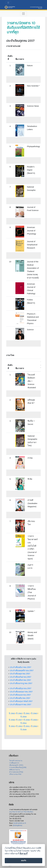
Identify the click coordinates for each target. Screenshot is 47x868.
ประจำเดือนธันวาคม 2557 (21, 667)
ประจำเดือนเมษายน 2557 (20, 695)
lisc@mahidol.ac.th (20, 823)
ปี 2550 (34, 726)
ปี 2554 (24, 723)
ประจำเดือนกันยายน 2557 (21, 677)
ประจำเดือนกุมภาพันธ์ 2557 (21, 701)
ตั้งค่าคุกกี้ (24, 854)
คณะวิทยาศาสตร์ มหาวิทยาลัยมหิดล (21, 812)
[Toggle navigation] (8, 3)
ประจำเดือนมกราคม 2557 (21, 704)
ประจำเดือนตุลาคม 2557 (20, 674)
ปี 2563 (12, 713)
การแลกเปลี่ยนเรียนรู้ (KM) (18, 767)
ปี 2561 (27, 713)
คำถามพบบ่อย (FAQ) (16, 772)
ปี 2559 (24, 717)
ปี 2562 (19, 713)
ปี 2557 (19, 720)
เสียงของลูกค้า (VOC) (16, 765)
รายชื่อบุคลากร (14, 763)
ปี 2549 (24, 730)
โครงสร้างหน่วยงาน (16, 761)
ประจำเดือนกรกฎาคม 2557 (21, 683)
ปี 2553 (12, 726)
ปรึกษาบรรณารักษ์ (15, 774)
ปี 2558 (12, 720)
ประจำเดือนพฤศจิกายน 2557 (22, 670)
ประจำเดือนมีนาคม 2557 (20, 698)
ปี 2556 (27, 720)
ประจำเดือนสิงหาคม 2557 (20, 680)
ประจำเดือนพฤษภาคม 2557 (21, 692)
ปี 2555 (34, 720)
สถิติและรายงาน (15, 770)
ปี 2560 (34, 713)
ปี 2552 (19, 726)
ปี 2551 (27, 726)
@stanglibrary (18, 825)
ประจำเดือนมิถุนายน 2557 (21, 688)
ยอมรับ (24, 861)
